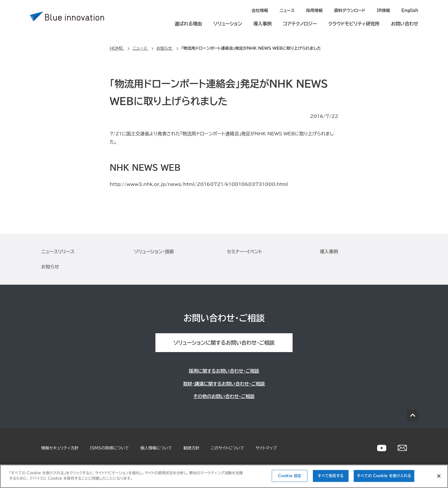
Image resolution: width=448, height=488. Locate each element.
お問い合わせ (405, 23)
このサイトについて (227, 448)
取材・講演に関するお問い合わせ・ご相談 (224, 383)
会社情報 (263, 10)
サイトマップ (266, 448)
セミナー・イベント (245, 251)
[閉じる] (439, 476)
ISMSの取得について (109, 448)
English (410, 10)
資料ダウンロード (351, 10)
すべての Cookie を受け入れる (384, 476)
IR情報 (384, 10)
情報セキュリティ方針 (60, 448)
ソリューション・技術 (154, 251)
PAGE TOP (413, 415)
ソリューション (228, 23)
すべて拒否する (331, 476)
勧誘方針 (191, 448)
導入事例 (263, 23)
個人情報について (156, 448)
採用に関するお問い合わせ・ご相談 (224, 371)
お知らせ (50, 266)
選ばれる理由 (188, 23)
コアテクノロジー (300, 23)
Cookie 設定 (290, 476)
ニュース (290, 10)
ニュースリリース (58, 251)
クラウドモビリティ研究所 (354, 23)
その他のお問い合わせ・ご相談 (224, 396)
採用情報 (317, 10)
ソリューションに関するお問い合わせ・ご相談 (224, 342)
